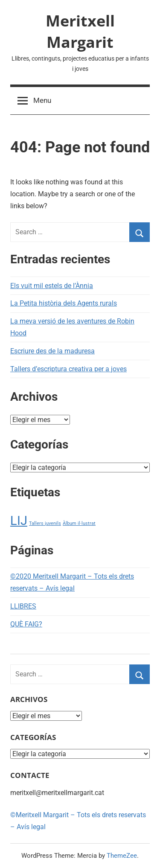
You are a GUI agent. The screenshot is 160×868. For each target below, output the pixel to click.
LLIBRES (23, 606)
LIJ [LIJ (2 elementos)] (19, 521)
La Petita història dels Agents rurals (64, 303)
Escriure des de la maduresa (52, 351)
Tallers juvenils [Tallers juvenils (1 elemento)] (45, 523)
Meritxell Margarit (80, 31)
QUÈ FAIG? (26, 624)
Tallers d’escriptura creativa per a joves (68, 369)
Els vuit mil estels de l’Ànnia (52, 286)
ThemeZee (122, 856)
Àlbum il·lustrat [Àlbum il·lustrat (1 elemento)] (79, 523)
